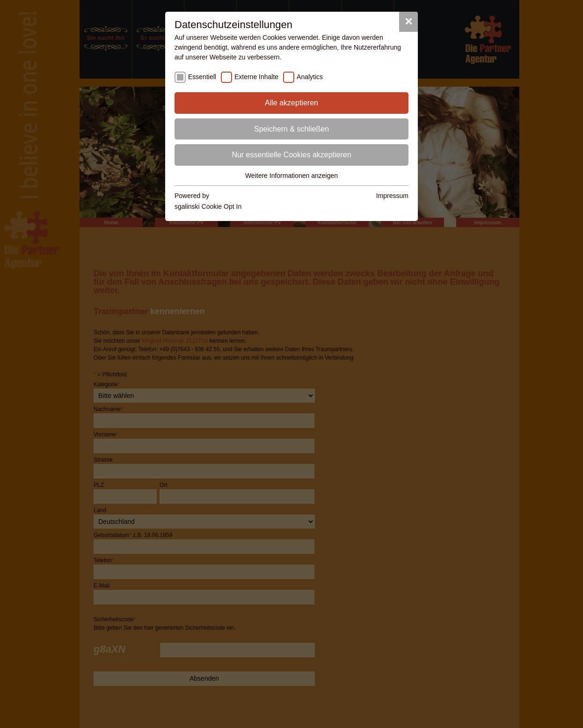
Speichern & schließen (291, 129)
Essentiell (202, 77)
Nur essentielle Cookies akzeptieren (291, 155)
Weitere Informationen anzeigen (291, 176)
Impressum (392, 196)
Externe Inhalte (256, 77)
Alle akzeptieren (291, 103)
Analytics (310, 77)
